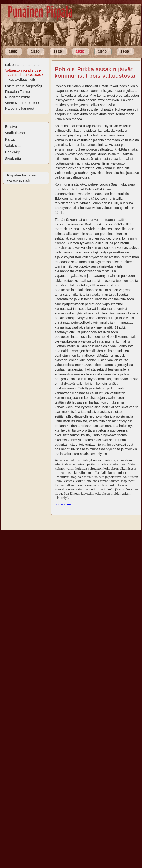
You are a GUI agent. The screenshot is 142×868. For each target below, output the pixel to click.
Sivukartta (13, 159)
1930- (81, 52)
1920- (58, 52)
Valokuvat (13, 146)
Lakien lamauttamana (22, 65)
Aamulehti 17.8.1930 (25, 75)
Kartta (10, 139)
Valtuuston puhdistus (22, 70)
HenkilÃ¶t (13, 152)
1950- (125, 52)
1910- (36, 52)
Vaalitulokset (15, 133)
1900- (14, 52)
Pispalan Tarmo (17, 91)
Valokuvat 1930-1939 (22, 103)
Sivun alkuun (64, 504)
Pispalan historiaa (21, 175)
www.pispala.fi (19, 180)
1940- (103, 52)
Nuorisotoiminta (17, 97)
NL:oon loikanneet (19, 108)
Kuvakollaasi (22, 79)
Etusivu (11, 127)
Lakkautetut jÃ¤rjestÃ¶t (23, 86)
